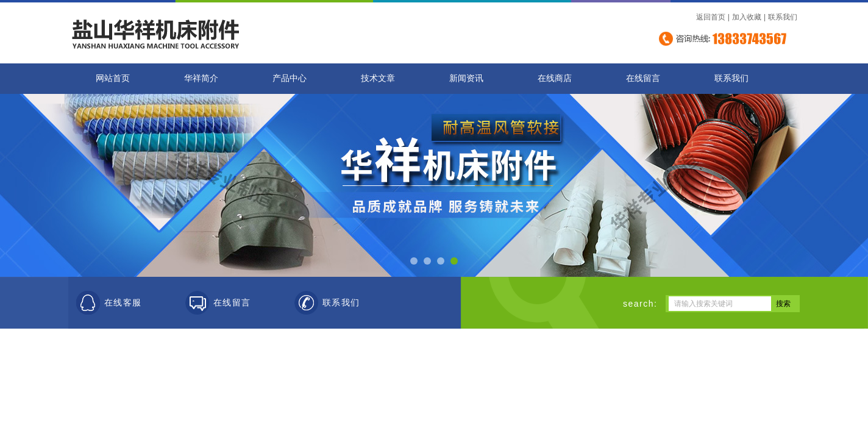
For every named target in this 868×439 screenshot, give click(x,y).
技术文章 (378, 78)
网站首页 (113, 78)
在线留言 (643, 78)
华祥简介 (201, 78)
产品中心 (290, 78)
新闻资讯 (466, 78)
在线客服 (123, 303)
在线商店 (555, 78)
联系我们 (783, 17)
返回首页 (711, 17)
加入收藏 (747, 17)
